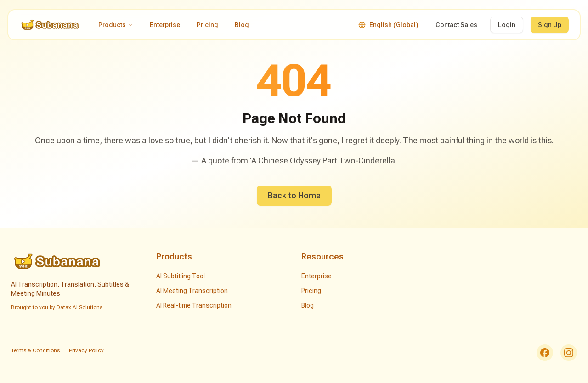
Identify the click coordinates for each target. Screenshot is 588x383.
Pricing (207, 25)
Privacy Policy (86, 350)
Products (116, 25)
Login (507, 25)
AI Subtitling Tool (181, 276)
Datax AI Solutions (79, 307)
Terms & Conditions (35, 350)
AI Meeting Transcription (192, 291)
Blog (242, 25)
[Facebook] (545, 353)
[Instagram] (569, 353)
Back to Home (294, 195)
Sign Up (550, 25)
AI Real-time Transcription (194, 305)
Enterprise (165, 25)
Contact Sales (456, 25)
